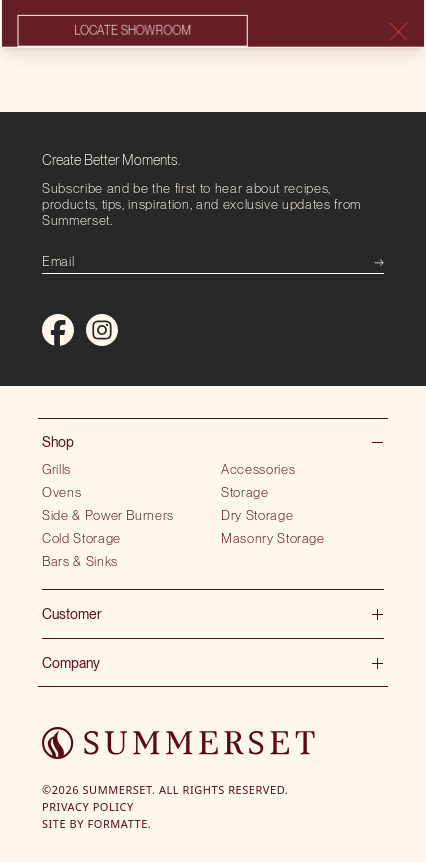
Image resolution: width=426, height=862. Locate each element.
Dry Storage (257, 515)
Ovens (61, 492)
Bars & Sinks (80, 561)
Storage (245, 492)
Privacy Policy (88, 806)
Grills (56, 469)
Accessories (258, 469)
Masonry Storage (273, 538)
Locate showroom (132, 32)
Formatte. (120, 823)
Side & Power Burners (108, 515)
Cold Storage (81, 538)
